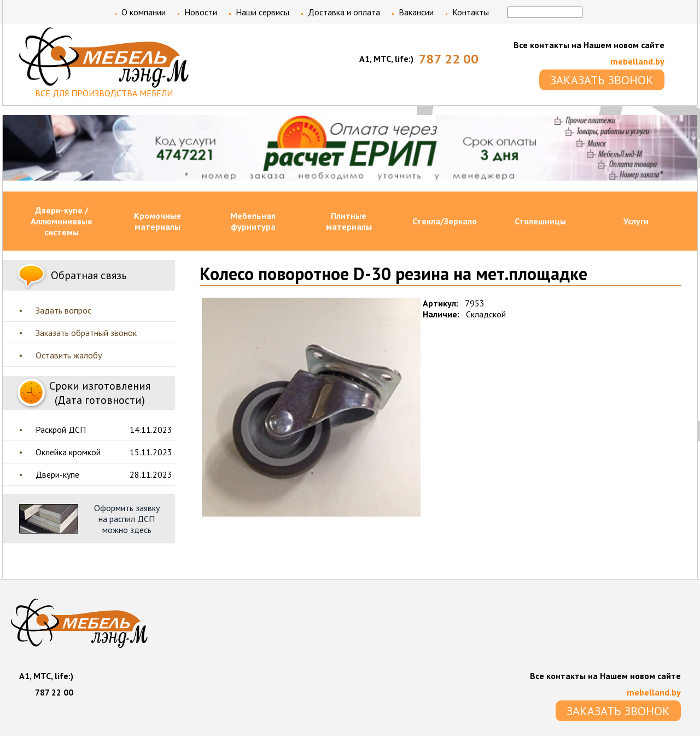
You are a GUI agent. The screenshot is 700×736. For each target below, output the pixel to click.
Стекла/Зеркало (445, 221)
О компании (144, 12)
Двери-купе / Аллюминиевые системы (62, 221)
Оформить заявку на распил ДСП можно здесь (127, 519)
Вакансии (416, 12)
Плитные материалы (349, 221)
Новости (201, 12)
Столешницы (540, 221)
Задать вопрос (63, 310)
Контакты (471, 12)
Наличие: (441, 314)
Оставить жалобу (69, 355)
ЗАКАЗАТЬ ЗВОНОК (602, 80)
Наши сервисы (262, 12)
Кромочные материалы (157, 221)
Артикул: (441, 303)
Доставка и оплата (344, 12)
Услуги (636, 221)
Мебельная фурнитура (253, 221)
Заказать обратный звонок (86, 333)
